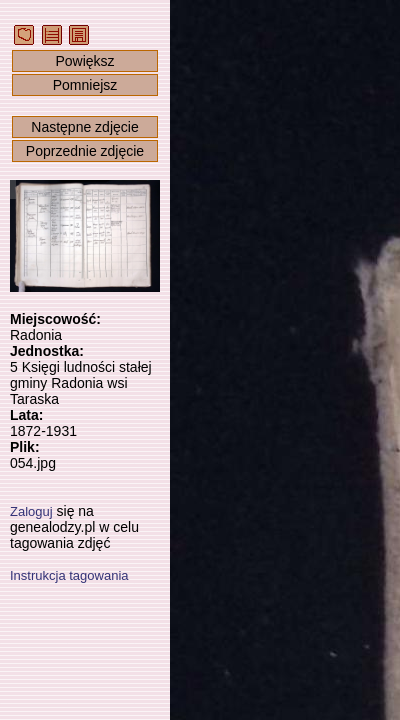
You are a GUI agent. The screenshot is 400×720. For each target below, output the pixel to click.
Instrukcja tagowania (69, 575)
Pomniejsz (85, 85)
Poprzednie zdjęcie (85, 151)
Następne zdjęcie (84, 127)
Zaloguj (31, 511)
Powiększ (84, 61)
